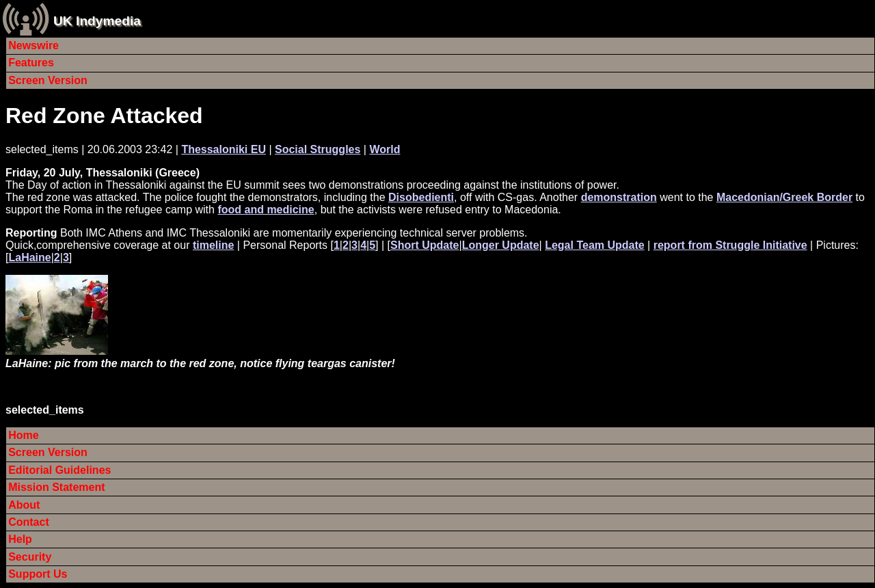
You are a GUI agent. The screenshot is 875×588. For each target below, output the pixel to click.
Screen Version (48, 80)
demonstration (619, 197)
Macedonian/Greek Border (784, 197)
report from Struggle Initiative (730, 245)
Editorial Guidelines (59, 470)
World (385, 149)
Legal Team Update (595, 245)
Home (23, 435)
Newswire (33, 45)
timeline (213, 245)
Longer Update (501, 245)
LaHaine (29, 257)
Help (20, 539)
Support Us (38, 574)
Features (31, 63)
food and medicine (266, 210)
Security (30, 557)
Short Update (425, 245)
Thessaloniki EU (224, 149)
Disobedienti (421, 197)
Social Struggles (318, 149)
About (24, 505)
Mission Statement (56, 487)
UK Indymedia (97, 21)
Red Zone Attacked (104, 116)
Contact (29, 522)
